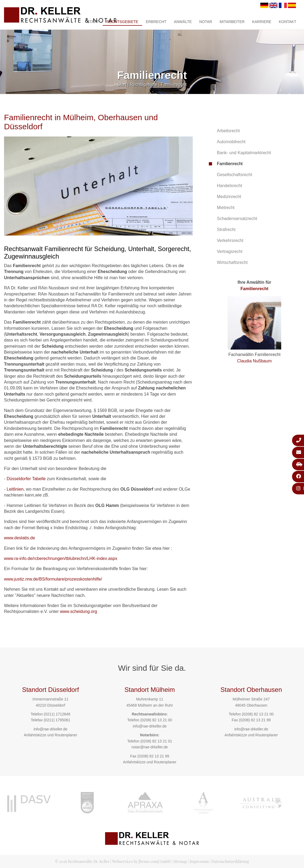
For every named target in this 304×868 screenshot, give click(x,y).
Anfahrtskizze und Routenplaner (51, 735)
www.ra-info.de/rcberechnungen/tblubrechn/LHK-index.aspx (61, 558)
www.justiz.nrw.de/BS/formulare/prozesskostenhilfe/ (53, 579)
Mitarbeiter (232, 22)
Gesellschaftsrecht (235, 175)
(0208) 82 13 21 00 (156, 720)
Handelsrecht (229, 186)
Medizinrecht (229, 197)
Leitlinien (15, 489)
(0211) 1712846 (57, 714)
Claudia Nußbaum (255, 361)
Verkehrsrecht (230, 240)
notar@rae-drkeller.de (150, 747)
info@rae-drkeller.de (50, 729)
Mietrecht (226, 208)
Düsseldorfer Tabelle (26, 479)
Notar (206, 22)
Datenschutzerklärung (230, 861)
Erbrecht (156, 22)
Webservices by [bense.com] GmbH (141, 861)
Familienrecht (174, 84)
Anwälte (183, 22)
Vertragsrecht (230, 251)
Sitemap (180, 861)
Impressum (199, 861)
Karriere (262, 22)
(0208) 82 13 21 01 (156, 741)
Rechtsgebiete (122, 22)
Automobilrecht (231, 142)
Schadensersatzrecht (237, 219)
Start (93, 22)
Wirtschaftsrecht (232, 262)
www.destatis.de (20, 538)
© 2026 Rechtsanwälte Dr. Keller (82, 861)
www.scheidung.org (78, 611)
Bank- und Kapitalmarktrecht (244, 153)
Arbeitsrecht (228, 131)
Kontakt (288, 22)
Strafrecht (226, 230)
